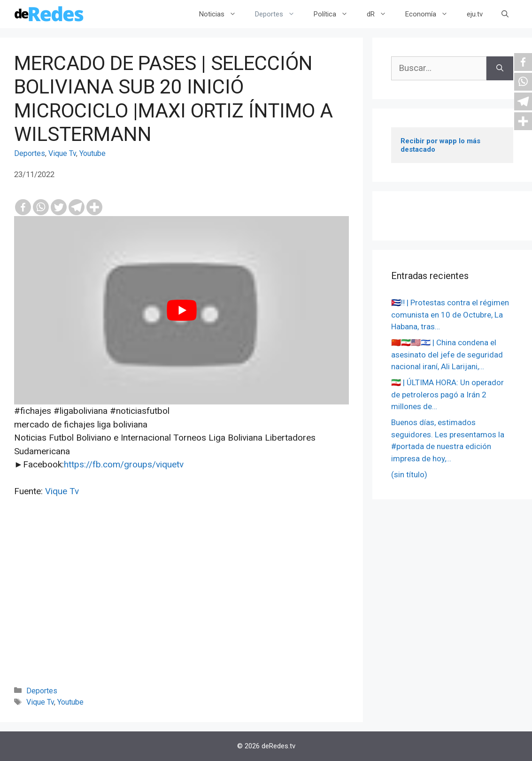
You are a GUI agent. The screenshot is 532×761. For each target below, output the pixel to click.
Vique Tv (62, 153)
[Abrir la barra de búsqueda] (505, 14)
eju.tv (475, 14)
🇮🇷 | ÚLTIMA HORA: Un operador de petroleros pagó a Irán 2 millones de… (447, 394)
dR (381, 14)
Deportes (280, 14)
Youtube (93, 153)
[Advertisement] (181, 604)
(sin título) (409, 474)
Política (335, 14)
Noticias (222, 14)
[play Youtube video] (181, 310)
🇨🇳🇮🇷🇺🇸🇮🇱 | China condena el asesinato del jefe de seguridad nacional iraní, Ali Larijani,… (447, 354)
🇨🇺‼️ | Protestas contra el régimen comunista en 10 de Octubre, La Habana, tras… (450, 314)
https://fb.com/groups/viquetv (124, 464)
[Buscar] (500, 68)
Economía (431, 14)
